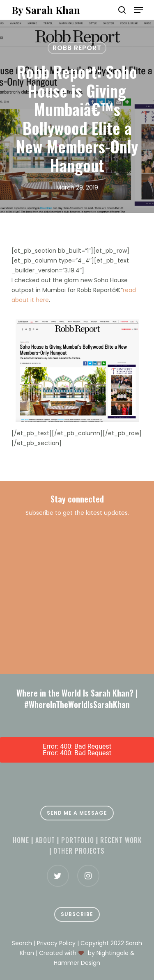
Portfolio (78, 840)
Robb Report (77, 48)
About (45, 840)
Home (21, 840)
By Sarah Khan (46, 10)
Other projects (79, 851)
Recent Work (121, 840)
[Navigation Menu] (138, 10)
